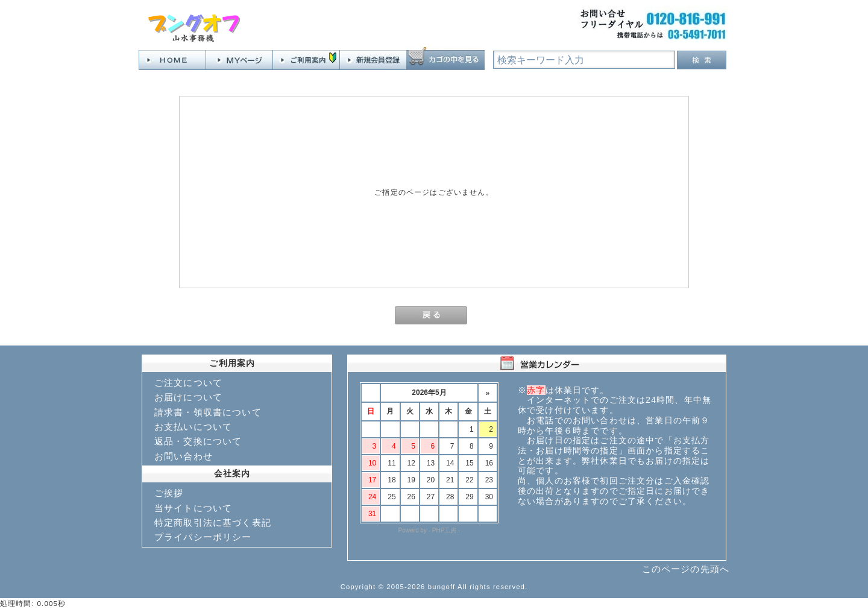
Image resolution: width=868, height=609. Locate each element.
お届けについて (188, 397)
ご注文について (188, 383)
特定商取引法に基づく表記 (213, 522)
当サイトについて (193, 508)
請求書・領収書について (208, 412)
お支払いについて (193, 427)
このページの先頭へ (686, 569)
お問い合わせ (184, 456)
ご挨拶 (169, 493)
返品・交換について (198, 441)
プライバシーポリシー (203, 537)
